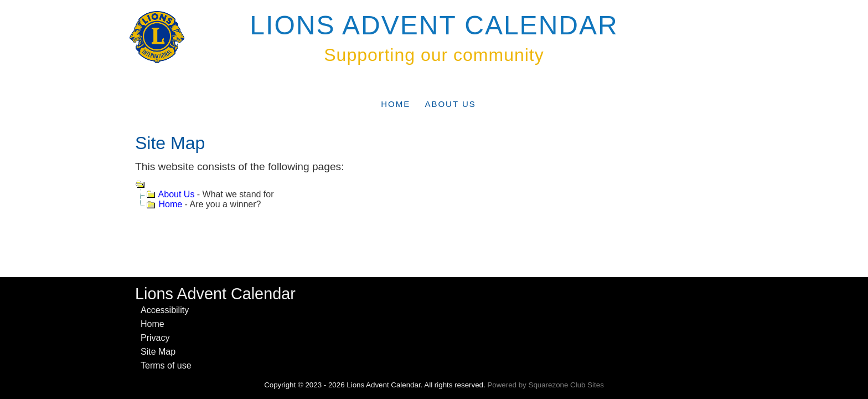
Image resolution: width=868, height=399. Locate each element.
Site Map (158, 352)
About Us (450, 104)
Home (396, 104)
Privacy (155, 338)
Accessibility (165, 310)
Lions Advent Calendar (434, 25)
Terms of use (166, 365)
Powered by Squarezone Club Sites (545, 385)
